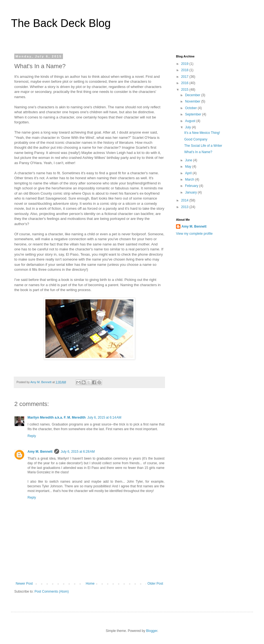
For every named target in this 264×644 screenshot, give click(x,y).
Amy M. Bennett (40, 452)
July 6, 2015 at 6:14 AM (104, 418)
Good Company (196, 139)
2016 (185, 83)
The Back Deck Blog (61, 23)
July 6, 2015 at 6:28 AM (78, 452)
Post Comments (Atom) (52, 592)
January (191, 192)
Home (90, 584)
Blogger (152, 631)
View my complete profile (194, 234)
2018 (185, 70)
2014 (185, 200)
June (189, 160)
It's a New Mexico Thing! (202, 133)
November (193, 101)
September (194, 114)
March (190, 179)
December (193, 95)
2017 (185, 77)
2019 (185, 64)
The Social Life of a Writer (203, 146)
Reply (32, 436)
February (192, 186)
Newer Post (24, 584)
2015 (185, 90)
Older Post (155, 584)
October (191, 108)
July (189, 127)
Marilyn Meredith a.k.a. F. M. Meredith (57, 418)
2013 (185, 207)
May (189, 167)
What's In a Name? (198, 152)
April (189, 173)
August (191, 121)
